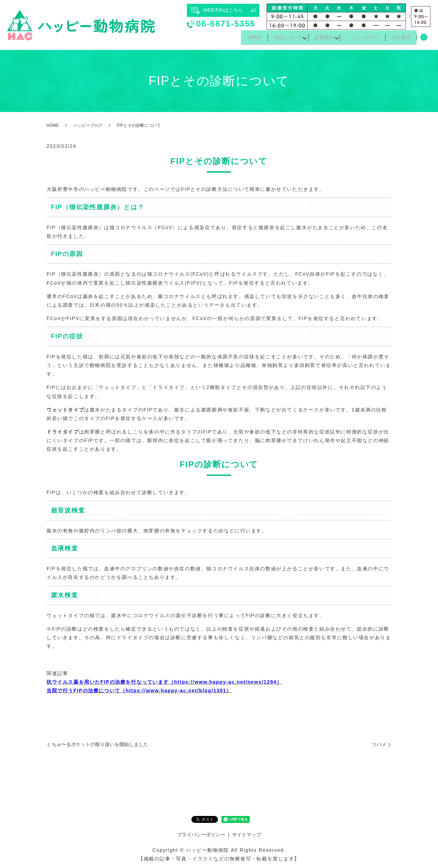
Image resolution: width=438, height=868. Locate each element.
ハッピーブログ (359, 39)
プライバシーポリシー (201, 835)
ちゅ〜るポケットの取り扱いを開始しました (100, 744)
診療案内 (318, 39)
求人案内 (400, 39)
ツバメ (379, 744)
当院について (279, 39)
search (424, 39)
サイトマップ (247, 835)
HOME (243, 39)
